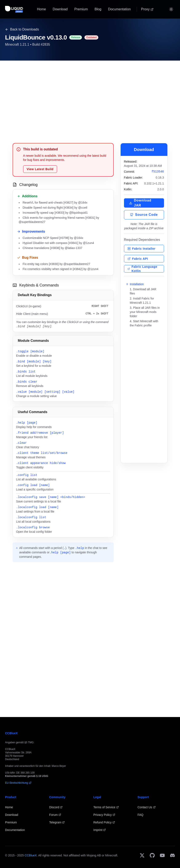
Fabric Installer (142, 249)
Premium (81, 9)
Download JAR (140, 203)
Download (60, 9)
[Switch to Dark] (171, 9)
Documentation (119, 9)
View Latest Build (40, 169)
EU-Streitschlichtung (18, 783)
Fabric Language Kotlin (143, 269)
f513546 (158, 172)
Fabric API (138, 259)
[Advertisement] (90, 97)
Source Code (144, 215)
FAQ (140, 815)
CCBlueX (31, 855)
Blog (98, 9)
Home (41, 9)
